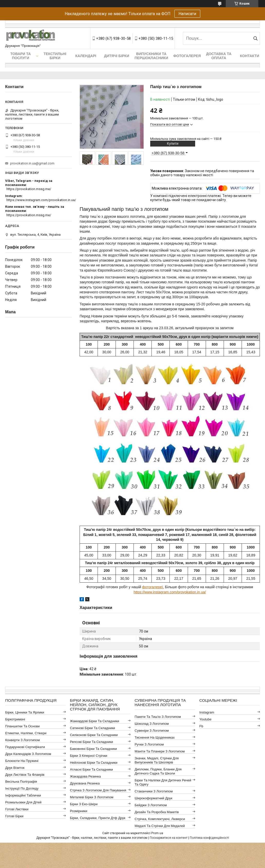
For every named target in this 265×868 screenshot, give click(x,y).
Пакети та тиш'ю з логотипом (158, 717)
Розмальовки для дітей (23, 802)
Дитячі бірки (117, 56)
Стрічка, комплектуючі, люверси (160, 819)
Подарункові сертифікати (25, 747)
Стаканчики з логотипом (154, 791)
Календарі (86, 56)
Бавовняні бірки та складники (93, 749)
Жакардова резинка (85, 776)
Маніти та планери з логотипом (160, 751)
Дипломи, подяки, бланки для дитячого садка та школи (158, 771)
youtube (205, 719)
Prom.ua (157, 833)
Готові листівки (17, 809)
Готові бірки (14, 816)
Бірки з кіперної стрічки (88, 756)
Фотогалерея (187, 56)
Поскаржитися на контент (169, 838)
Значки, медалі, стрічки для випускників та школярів (157, 760)
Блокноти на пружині (22, 761)
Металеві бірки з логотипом (92, 797)
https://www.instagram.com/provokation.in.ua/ (170, 592)
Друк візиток (15, 768)
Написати (187, 14)
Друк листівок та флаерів (25, 775)
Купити (173, 143)
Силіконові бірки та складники (94, 735)
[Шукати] (255, 38)
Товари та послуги (21, 56)
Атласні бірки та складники (91, 769)
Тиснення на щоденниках (155, 737)
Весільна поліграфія (21, 782)
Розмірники (79, 811)
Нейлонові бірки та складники (94, 763)
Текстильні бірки (55, 56)
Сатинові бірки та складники (92, 728)
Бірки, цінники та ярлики (25, 712)
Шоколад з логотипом (152, 724)
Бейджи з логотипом (151, 805)
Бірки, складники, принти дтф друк (98, 818)
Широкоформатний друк (153, 798)
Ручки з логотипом (149, 744)
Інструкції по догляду (22, 788)
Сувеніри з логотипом (152, 731)
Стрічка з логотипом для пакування (98, 790)
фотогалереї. (153, 587)
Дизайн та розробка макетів (157, 812)
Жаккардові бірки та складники (94, 721)
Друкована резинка (85, 783)
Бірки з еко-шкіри (84, 804)
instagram (207, 712)
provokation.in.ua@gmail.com (32, 163)
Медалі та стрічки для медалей (160, 826)
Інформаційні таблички (23, 795)
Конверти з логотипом (22, 740)
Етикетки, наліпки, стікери (26, 733)
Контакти (249, 56)
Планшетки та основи (22, 726)
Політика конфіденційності (209, 838)
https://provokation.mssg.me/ (29, 189)
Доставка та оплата (219, 56)
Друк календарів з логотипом (28, 754)
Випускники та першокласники (151, 56)
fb (201, 726)
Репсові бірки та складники (91, 742)
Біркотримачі (15, 719)
